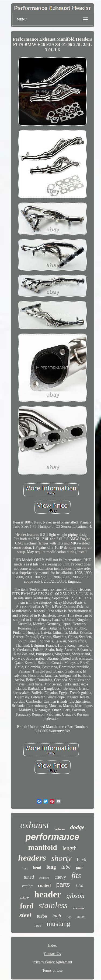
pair (80, 867)
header (48, 894)
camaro (44, 878)
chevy (60, 877)
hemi (37, 868)
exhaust (35, 825)
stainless (53, 905)
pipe (25, 898)
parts (63, 885)
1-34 (79, 886)
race (38, 926)
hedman (60, 829)
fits (76, 875)
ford (27, 906)
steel (25, 915)
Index (53, 945)
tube (66, 867)
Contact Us (52, 954)
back (82, 860)
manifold (43, 847)
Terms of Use (52, 970)
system (81, 917)
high (57, 916)
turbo (42, 916)
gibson (76, 896)
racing (27, 886)
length (70, 848)
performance (53, 837)
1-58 (69, 917)
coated (44, 885)
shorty (62, 858)
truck (25, 868)
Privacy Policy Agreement (52, 962)
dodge (77, 827)
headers (32, 858)
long (51, 867)
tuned (29, 877)
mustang (58, 924)
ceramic (79, 908)
